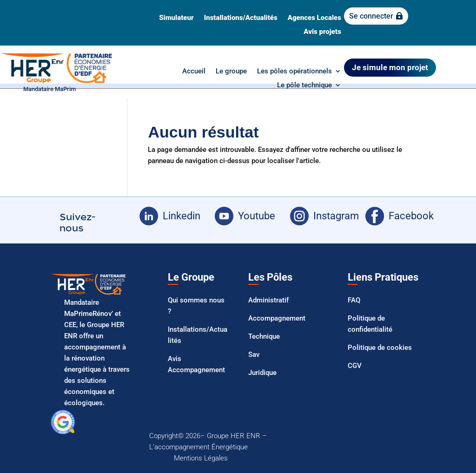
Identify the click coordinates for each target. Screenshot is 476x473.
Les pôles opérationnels (294, 72)
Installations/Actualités (241, 18)
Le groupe (231, 72)
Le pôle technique (304, 85)
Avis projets (322, 32)
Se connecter (371, 16)
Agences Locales (314, 18)
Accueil (194, 72)
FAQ (354, 300)
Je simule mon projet (390, 67)
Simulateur (176, 18)
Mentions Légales (201, 458)
